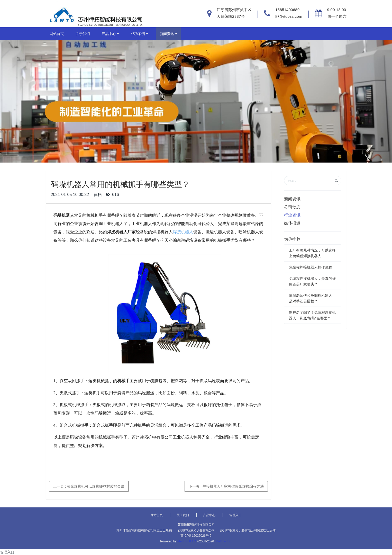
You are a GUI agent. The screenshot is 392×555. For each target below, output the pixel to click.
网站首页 (57, 34)
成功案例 (138, 34)
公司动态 (292, 207)
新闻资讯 (167, 34)
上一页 (89, 486)
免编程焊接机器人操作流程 (311, 267)
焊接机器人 (183, 232)
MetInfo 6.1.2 (187, 541)
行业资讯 (292, 215)
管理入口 (235, 515)
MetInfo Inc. (224, 541)
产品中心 (109, 34)
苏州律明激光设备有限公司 (196, 530)
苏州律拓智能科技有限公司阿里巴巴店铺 (144, 530)
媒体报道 (292, 223)
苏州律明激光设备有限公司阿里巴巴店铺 (248, 530)
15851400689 (287, 10)
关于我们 (83, 34)
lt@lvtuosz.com (289, 16)
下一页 (226, 486)
